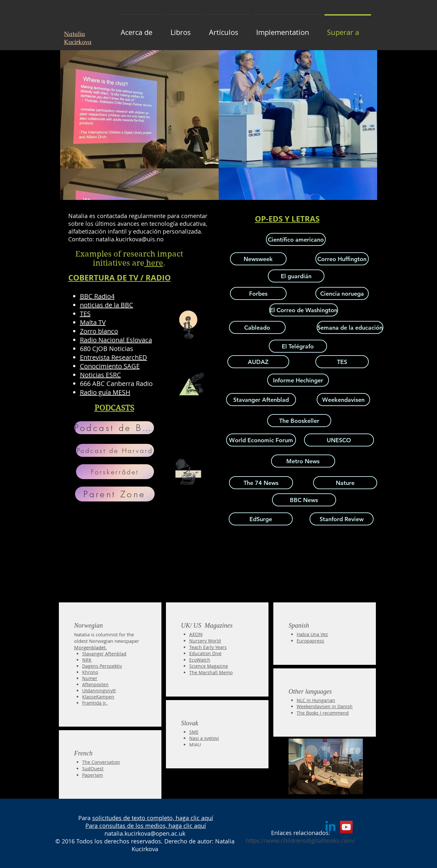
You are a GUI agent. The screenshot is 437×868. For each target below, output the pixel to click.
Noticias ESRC (100, 375)
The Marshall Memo (211, 672)
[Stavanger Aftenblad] (261, 400)
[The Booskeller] (299, 421)
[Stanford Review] (342, 519)
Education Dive (205, 653)
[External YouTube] (141, 553)
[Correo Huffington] (342, 259)
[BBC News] (304, 500)
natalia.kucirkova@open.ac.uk (145, 833)
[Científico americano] (296, 239)
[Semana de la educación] (350, 327)
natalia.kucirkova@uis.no (130, 239)
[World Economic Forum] (261, 440)
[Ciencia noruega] (342, 293)
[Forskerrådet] (115, 472)
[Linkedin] (330, 827)
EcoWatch (200, 660)
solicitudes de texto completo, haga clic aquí (153, 818)
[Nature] (345, 483)
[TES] (342, 362)
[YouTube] (346, 827)
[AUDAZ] (258, 362)
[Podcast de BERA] (114, 428)
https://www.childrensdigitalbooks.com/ (300, 841)
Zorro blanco (99, 331)
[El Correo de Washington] (304, 310)
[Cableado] (257, 327)
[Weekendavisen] (343, 400)
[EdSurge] (261, 519)
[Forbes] (258, 293)
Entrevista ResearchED (114, 357)
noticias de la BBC (107, 305)
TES (85, 314)
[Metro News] (303, 461)
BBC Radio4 (97, 296)
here (154, 263)
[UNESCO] (339, 440)
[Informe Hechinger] (298, 380)
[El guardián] (296, 276)
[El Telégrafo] (298, 346)
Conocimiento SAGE (110, 366)
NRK (87, 660)
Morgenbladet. (90, 647)
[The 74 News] (261, 483)
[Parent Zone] (115, 494)
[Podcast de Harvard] (115, 450)
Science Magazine (209, 666)
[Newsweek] (258, 259)
